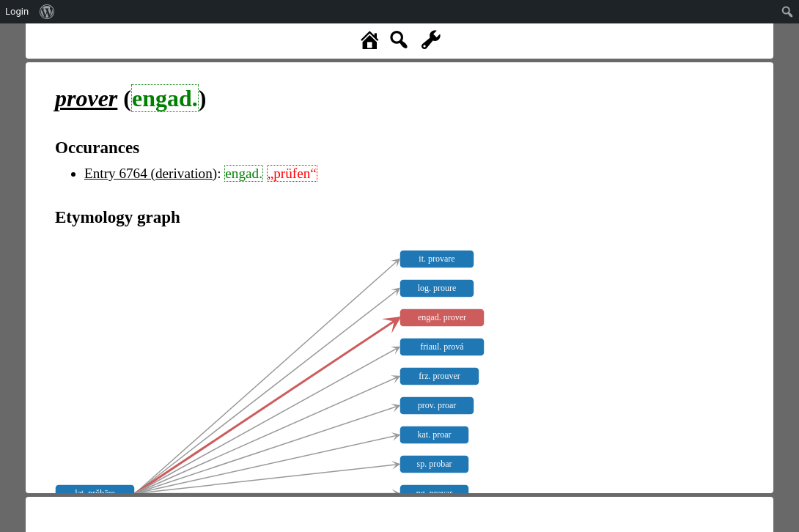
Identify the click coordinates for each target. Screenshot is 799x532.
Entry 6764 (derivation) (151, 173)
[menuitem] (47, 12)
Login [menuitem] (17, 11)
